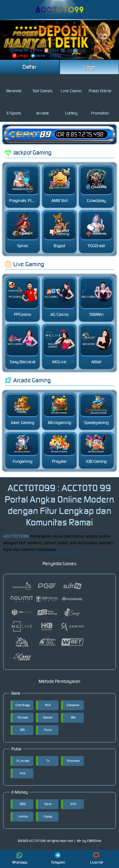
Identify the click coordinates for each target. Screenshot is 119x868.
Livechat (97, 858)
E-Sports (14, 108)
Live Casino (71, 86)
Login (89, 67)
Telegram (58, 858)
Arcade (43, 108)
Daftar (30, 67)
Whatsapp (20, 858)
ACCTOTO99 (16, 536)
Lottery (71, 108)
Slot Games (43, 86)
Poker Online (100, 86)
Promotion (100, 108)
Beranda (14, 86)
